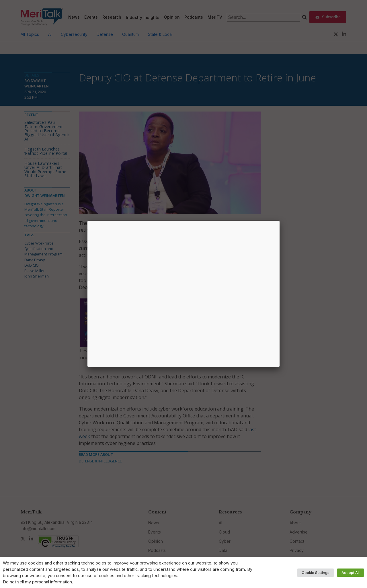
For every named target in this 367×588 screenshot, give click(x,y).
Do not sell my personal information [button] (37, 582)
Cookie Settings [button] (316, 573)
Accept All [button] (351, 573)
